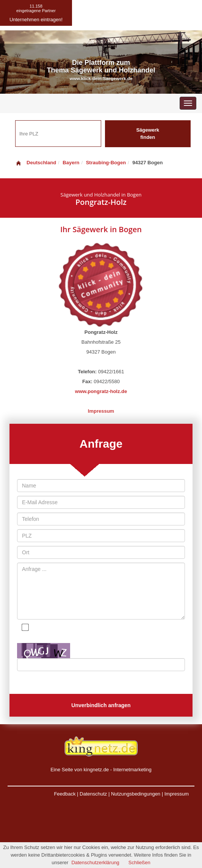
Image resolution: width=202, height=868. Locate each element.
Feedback (65, 794)
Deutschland (36, 163)
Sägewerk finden (148, 134)
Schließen (139, 862)
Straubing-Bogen (106, 163)
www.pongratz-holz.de (101, 391)
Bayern (71, 163)
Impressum (101, 411)
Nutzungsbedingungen (136, 794)
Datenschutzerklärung (95, 862)
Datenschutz (93, 794)
